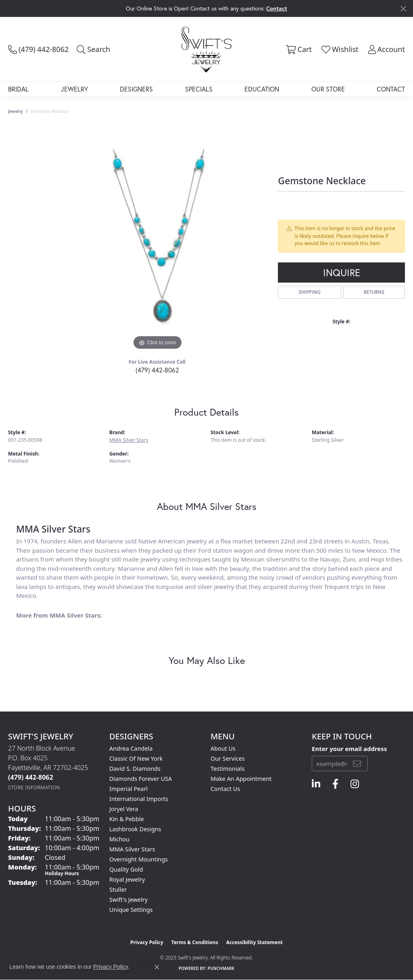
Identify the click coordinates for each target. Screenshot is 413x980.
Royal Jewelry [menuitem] (127, 879)
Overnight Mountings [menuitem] (139, 859)
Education (262, 89)
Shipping (310, 292)
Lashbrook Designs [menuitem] (135, 829)
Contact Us (225, 789)
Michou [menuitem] (119, 839)
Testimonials (227, 769)
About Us (223, 748)
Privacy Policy (147, 942)
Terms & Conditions (195, 942)
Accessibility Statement (254, 942)
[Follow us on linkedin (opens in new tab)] (316, 784)
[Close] (403, 9)
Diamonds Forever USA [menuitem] (141, 779)
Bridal (18, 89)
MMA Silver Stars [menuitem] (132, 849)
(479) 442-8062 (157, 370)
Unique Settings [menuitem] (131, 910)
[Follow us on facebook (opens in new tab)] (335, 784)
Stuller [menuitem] (118, 889)
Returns (374, 292)
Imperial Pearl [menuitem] (128, 789)
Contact (391, 89)
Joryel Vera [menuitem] (124, 809)
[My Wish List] (339, 49)
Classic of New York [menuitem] (136, 758)
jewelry (16, 111)
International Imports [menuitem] (139, 799)
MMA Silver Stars (129, 440)
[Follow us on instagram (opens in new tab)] (355, 784)
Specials (199, 89)
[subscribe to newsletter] (357, 764)
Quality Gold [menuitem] (126, 869)
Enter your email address (349, 749)
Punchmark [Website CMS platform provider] (221, 968)
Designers (136, 89)
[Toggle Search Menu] (93, 49)
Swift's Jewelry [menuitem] (128, 900)
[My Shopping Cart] (298, 49)
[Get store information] (34, 788)
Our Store (328, 89)
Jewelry (74, 89)
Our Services (228, 758)
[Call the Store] (31, 777)
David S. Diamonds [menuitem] (135, 769)
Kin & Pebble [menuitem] (127, 819)
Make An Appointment (241, 779)
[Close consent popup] (157, 967)
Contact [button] (277, 8)
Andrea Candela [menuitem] (131, 748)
